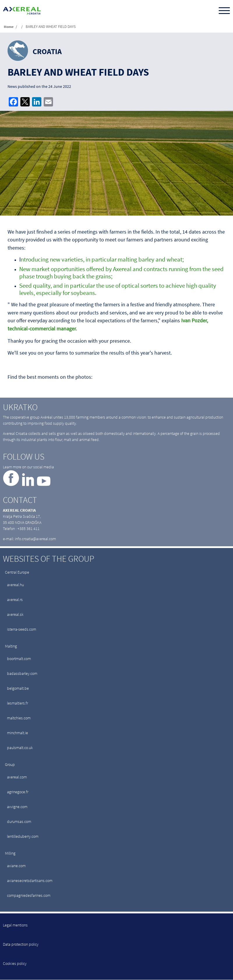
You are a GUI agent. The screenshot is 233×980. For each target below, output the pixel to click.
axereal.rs (15, 600)
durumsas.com (19, 821)
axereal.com (17, 777)
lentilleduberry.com (23, 836)
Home (9, 27)
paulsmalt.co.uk (20, 748)
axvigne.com (17, 807)
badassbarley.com (22, 673)
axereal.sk (15, 614)
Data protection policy (21, 944)
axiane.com (16, 866)
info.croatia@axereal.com (35, 539)
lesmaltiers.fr (17, 703)
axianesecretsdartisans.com (30, 881)
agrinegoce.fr (18, 792)
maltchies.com (19, 718)
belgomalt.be (18, 688)
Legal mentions (15, 925)
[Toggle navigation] (224, 11)
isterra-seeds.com (22, 629)
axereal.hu (15, 585)
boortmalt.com (19, 659)
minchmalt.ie (17, 733)
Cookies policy (15, 963)
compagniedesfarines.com (29, 895)
